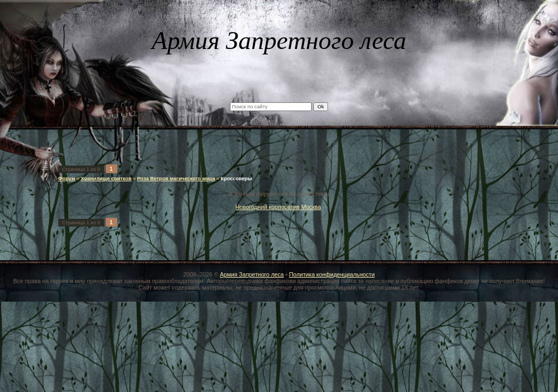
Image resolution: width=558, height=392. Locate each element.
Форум (67, 179)
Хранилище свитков (106, 179)
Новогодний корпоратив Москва (278, 207)
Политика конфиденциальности (332, 274)
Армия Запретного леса (251, 274)
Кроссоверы (236, 179)
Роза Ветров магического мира (176, 179)
